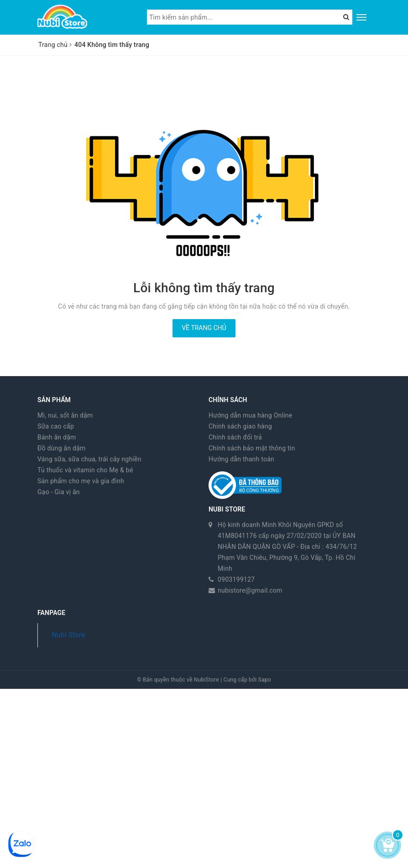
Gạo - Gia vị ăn (59, 492)
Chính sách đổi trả (235, 437)
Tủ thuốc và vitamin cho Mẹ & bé (85, 470)
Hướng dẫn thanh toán (241, 459)
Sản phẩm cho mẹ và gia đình (81, 481)
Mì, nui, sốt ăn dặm (65, 415)
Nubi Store (68, 635)
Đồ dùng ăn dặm (62, 448)
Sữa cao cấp (56, 426)
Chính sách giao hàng (240, 426)
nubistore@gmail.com (250, 590)
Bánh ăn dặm (57, 437)
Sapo (265, 680)
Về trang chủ (204, 328)
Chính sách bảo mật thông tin (252, 448)
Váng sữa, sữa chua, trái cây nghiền (89, 459)
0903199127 (236, 579)
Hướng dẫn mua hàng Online (251, 415)
